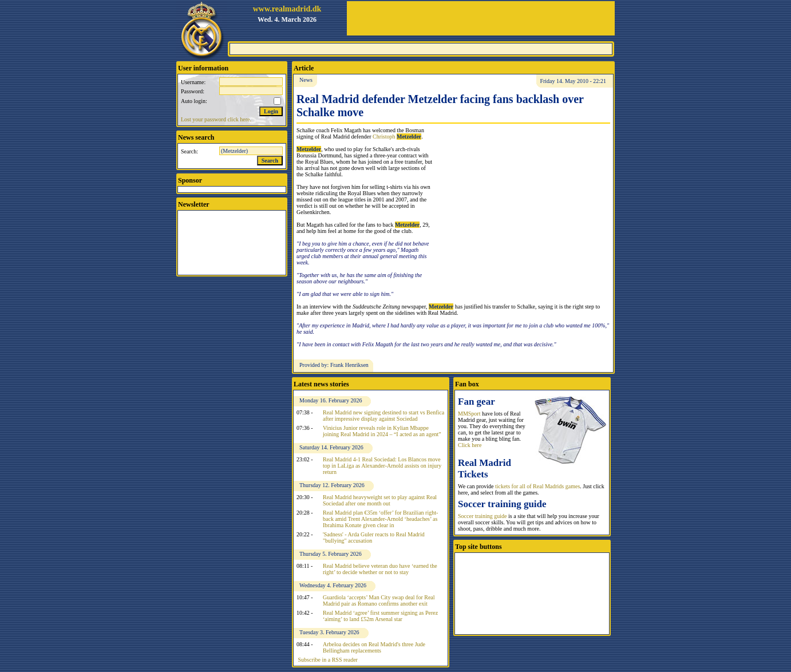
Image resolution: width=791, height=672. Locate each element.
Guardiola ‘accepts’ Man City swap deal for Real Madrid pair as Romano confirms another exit (379, 600)
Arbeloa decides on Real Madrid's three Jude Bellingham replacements (374, 647)
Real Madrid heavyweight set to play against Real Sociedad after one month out (380, 500)
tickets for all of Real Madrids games (537, 486)
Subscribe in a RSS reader (328, 660)
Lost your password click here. (216, 119)
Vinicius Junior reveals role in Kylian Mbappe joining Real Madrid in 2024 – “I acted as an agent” (382, 431)
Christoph (397, 137)
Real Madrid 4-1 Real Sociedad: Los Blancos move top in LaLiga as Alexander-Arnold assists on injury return (382, 466)
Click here (470, 445)
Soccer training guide (482, 516)
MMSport (469, 414)
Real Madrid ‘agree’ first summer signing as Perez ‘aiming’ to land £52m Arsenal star (380, 616)
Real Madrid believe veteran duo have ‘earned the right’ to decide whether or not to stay (380, 569)
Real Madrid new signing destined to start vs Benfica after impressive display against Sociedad (383, 416)
